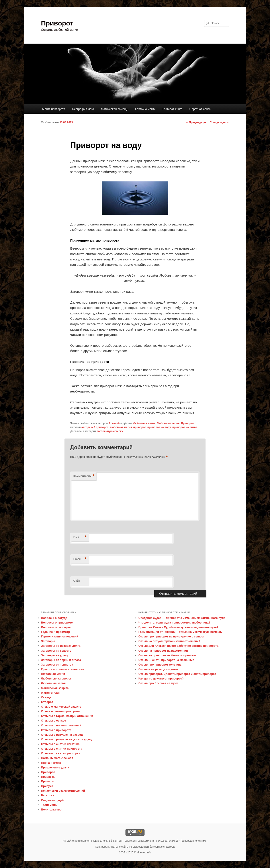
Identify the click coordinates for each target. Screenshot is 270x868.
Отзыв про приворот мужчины (160, 665)
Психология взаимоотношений (63, 791)
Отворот (47, 702)
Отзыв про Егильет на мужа (158, 683)
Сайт (77, 581)
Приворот (57, 23)
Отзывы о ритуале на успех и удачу (67, 739)
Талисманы (49, 805)
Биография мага (83, 109)
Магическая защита (55, 688)
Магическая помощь (114, 109)
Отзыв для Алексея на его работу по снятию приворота (178, 646)
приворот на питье (185, 427)
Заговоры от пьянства (57, 665)
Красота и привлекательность (63, 669)
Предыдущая (196, 122)
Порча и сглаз (51, 763)
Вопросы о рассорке (56, 627)
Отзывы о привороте (56, 730)
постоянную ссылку (110, 431)
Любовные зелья (168, 423)
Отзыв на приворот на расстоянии (163, 651)
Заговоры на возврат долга (61, 646)
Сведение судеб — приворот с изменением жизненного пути (182, 618)
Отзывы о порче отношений (61, 725)
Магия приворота (54, 109)
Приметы (48, 781)
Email (80, 559)
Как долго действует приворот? (161, 678)
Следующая (219, 122)
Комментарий (84, 476)
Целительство (51, 809)
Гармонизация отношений (60, 636)
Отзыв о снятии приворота (60, 711)
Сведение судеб (53, 800)
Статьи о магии (145, 109)
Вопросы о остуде (54, 618)
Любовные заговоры (56, 678)
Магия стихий (51, 693)
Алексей (114, 423)
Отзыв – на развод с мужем (158, 669)
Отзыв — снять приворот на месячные (166, 660)
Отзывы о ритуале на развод (62, 735)
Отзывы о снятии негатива (60, 744)
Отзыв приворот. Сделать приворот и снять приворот (177, 674)
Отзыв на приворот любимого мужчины (167, 655)
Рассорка (48, 795)
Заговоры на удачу (55, 655)
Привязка (48, 777)
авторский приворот (95, 427)
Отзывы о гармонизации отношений (67, 716)
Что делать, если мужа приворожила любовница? (174, 623)
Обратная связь (200, 109)
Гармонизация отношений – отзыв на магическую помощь (180, 632)
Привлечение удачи (55, 767)
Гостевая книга (172, 109)
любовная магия (121, 427)
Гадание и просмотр (55, 632)
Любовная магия (144, 423)
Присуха (47, 786)
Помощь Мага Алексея (57, 758)
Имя (80, 537)
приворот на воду (159, 427)
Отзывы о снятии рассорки (61, 753)
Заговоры (48, 641)
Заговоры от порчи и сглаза (61, 660)
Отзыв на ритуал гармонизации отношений (169, 641)
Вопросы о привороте (57, 623)
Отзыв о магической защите (61, 707)
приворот (140, 427)
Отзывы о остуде (53, 721)
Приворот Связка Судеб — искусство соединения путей (178, 627)
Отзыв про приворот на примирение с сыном (171, 636)
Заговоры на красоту (56, 651)
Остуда (46, 697)
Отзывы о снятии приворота (62, 749)
